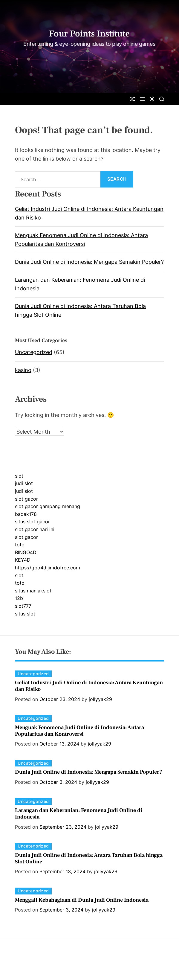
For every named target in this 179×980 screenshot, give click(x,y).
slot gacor (26, 499)
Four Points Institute (90, 34)
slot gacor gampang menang (48, 506)
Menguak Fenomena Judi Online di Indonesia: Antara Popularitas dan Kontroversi (79, 731)
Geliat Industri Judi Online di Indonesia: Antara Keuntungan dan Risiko (89, 686)
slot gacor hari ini (35, 529)
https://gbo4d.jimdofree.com (48, 568)
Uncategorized (34, 352)
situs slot (25, 614)
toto (20, 545)
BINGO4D (26, 552)
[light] (152, 99)
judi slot (24, 483)
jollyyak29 (100, 699)
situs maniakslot (33, 591)
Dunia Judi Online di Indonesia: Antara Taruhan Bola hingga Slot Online (89, 858)
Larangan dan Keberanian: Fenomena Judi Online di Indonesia (79, 814)
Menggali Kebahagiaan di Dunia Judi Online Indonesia (82, 900)
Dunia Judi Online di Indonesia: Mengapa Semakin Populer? (89, 262)
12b (19, 598)
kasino (23, 370)
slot (19, 476)
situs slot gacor (32, 522)
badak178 (26, 514)
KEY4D (23, 560)
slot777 (23, 606)
